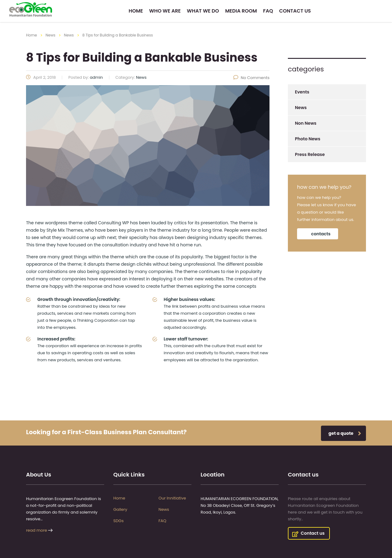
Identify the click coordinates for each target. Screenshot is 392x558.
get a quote (345, 433)
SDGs (119, 521)
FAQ (268, 11)
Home (136, 11)
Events (302, 92)
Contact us (295, 11)
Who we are (165, 11)
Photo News (308, 139)
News (301, 108)
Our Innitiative (172, 498)
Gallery (120, 510)
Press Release (310, 154)
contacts (321, 234)
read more (37, 530)
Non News (306, 123)
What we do (203, 11)
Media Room (241, 11)
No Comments (251, 78)
